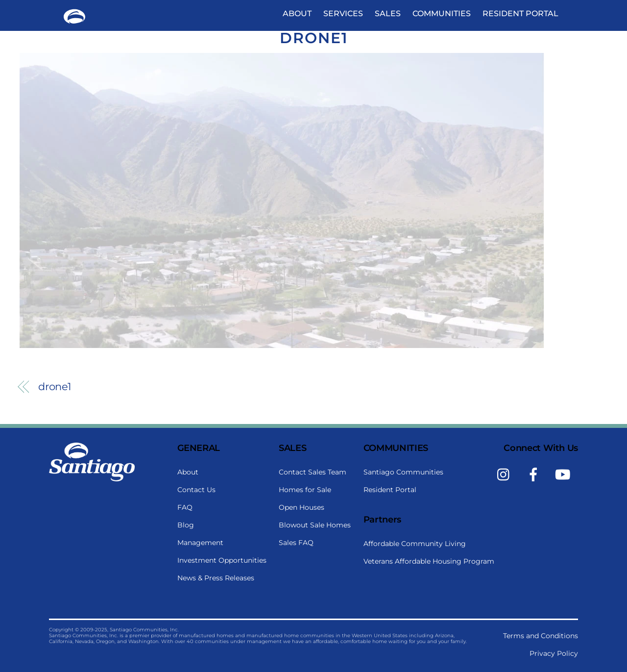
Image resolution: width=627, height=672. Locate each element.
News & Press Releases (216, 578)
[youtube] (565, 474)
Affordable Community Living (415, 544)
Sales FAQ (296, 543)
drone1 (314, 38)
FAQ (185, 507)
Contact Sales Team (313, 472)
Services (343, 13)
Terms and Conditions (541, 636)
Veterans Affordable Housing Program (429, 561)
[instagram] (506, 474)
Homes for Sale (305, 490)
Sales (388, 13)
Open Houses (301, 507)
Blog (186, 525)
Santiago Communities (403, 472)
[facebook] (535, 474)
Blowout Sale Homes (315, 525)
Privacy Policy (554, 653)
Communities (442, 13)
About (297, 13)
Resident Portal (520, 13)
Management (200, 543)
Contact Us (196, 490)
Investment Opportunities (222, 560)
